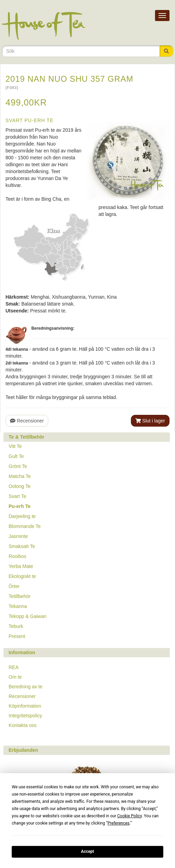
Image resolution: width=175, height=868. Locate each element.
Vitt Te (15, 446)
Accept (87, 851)
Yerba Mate (21, 566)
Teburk (16, 626)
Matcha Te (20, 476)
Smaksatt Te (22, 546)
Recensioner (27, 421)
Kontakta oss (23, 725)
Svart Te (17, 496)
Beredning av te (25, 687)
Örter (14, 586)
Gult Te (16, 456)
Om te (15, 677)
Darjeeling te (22, 516)
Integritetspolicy (25, 716)
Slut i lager (150, 421)
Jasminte (18, 536)
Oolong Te (20, 486)
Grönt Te (18, 466)
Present (17, 636)
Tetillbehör (20, 596)
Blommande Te (25, 526)
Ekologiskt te (22, 576)
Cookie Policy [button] (129, 816)
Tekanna (18, 606)
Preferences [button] (119, 823)
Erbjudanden (23, 750)
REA (14, 667)
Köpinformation (25, 706)
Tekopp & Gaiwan (28, 616)
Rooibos (17, 556)
